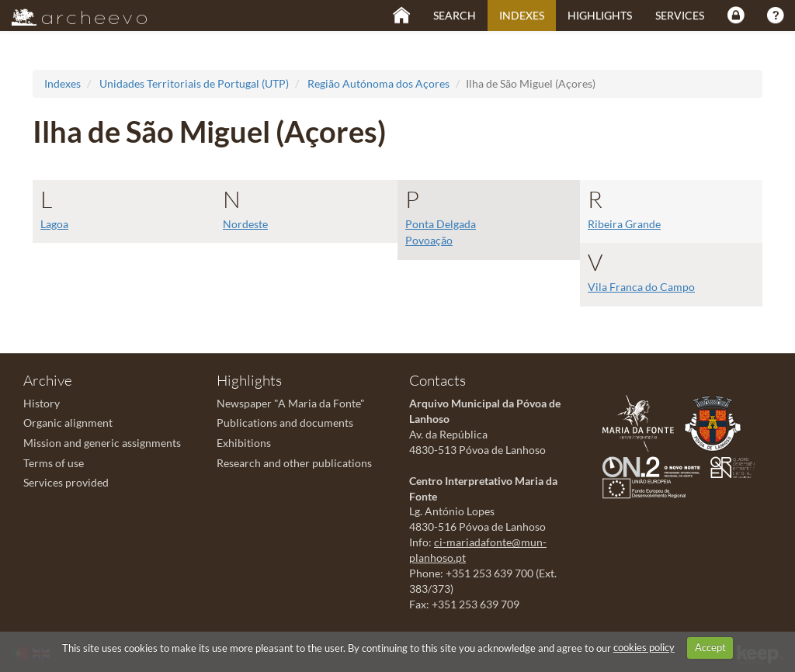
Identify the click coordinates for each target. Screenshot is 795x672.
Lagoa (54, 224)
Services (680, 15)
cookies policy (644, 647)
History (42, 403)
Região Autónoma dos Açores (378, 83)
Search (455, 15)
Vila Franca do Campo (641, 287)
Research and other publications (294, 463)
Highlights (600, 15)
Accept (710, 647)
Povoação (429, 240)
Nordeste (245, 224)
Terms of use (54, 463)
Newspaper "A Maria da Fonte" (291, 403)
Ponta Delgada (441, 224)
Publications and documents (285, 423)
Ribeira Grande (624, 224)
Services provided (66, 482)
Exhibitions (244, 443)
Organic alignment (68, 423)
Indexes (522, 15)
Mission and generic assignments (102, 443)
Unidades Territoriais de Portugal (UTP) (194, 83)
